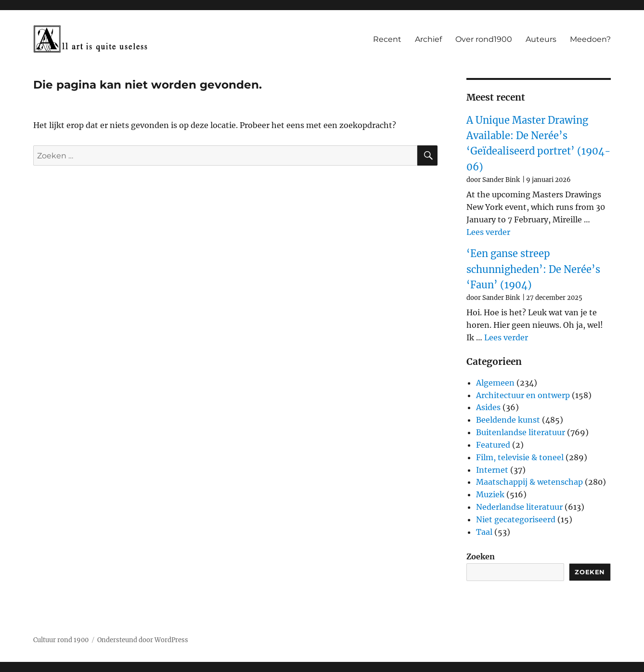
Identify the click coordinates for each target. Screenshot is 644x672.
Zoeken (481, 556)
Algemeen (495, 383)
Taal (484, 532)
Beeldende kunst (508, 420)
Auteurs (541, 39)
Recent (387, 39)
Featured (493, 445)
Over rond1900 (484, 39)
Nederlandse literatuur (519, 507)
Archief (428, 39)
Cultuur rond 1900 (61, 640)
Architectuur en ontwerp (523, 395)
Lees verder (488, 232)
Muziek (490, 494)
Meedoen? (590, 39)
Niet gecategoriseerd (516, 519)
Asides (488, 407)
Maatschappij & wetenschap (529, 482)
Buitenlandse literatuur (521, 432)
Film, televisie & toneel (520, 457)
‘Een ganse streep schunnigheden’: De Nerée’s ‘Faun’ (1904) (533, 269)
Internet (492, 470)
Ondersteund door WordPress (143, 640)
